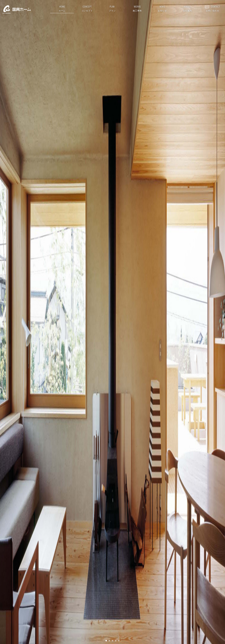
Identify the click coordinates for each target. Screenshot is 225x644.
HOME (62, 8)
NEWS (162, 8)
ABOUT (187, 8)
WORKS (137, 8)
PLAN (112, 8)
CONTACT (213, 8)
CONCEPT (87, 8)
